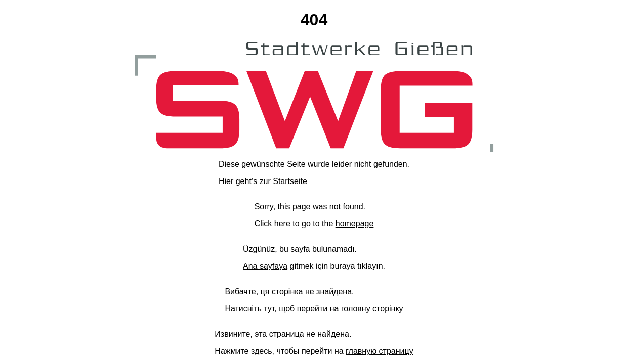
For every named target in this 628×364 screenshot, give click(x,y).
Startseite (290, 181)
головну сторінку (372, 309)
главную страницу (380, 351)
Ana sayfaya (265, 266)
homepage (355, 224)
